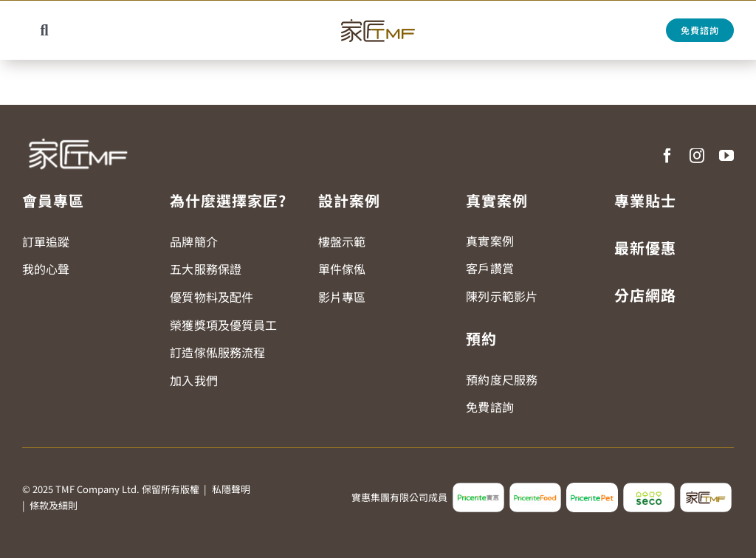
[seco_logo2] (649, 489)
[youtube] (726, 156)
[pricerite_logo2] (478, 489)
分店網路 (645, 295)
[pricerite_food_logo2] (535, 489)
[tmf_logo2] (706, 489)
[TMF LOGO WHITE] (78, 133)
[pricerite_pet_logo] (592, 489)
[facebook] (667, 156)
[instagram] (697, 156)
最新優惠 (645, 248)
